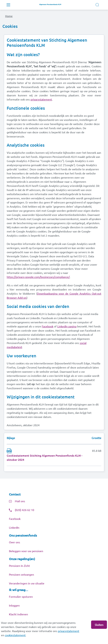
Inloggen (14, 605)
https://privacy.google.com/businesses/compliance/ (38, 277)
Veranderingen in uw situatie (27, 583)
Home (9, 16)
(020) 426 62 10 (24, 510)
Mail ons (20, 501)
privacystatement (68, 631)
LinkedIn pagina (67, 326)
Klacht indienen (18, 614)
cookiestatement (15, 635)
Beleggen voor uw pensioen (26, 551)
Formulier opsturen (21, 597)
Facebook (48, 326)
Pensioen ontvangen (21, 574)
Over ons (14, 542)
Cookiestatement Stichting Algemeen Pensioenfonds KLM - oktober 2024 (45, 457)
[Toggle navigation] (8, 5)
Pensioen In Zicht (19, 566)
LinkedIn (14, 527)
